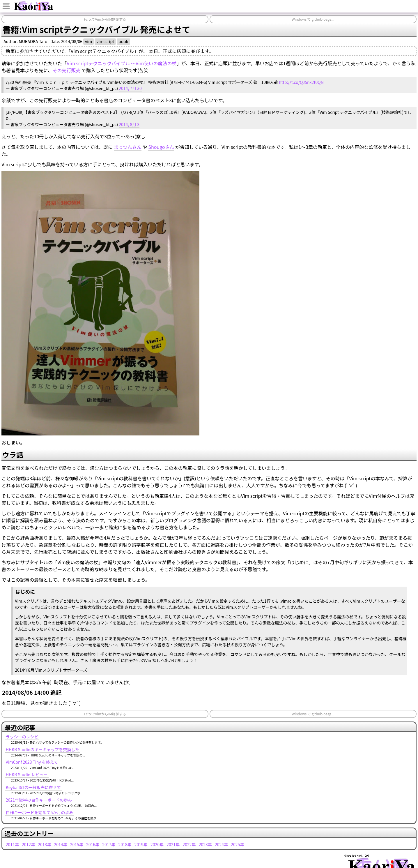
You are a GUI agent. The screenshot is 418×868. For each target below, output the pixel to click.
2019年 (141, 844)
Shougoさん (161, 147)
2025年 (237, 844)
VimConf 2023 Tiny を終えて (32, 762)
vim (88, 41)
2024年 (221, 844)
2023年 (205, 844)
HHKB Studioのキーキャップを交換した (43, 749)
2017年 (109, 844)
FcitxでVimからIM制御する (105, 19)
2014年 (61, 844)
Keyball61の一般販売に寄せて (33, 787)
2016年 (93, 844)
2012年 (28, 844)
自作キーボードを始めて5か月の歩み (40, 812)
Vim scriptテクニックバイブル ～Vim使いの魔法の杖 (122, 63)
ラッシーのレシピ (22, 737)
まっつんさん (128, 147)
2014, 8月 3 (129, 124)
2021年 (173, 844)
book (123, 41)
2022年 (189, 844)
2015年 (77, 844)
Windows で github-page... (313, 19)
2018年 (125, 844)
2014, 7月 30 (130, 88)
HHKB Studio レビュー (27, 775)
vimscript (105, 41)
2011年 (12, 844)
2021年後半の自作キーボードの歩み (39, 800)
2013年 (44, 844)
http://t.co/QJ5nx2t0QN (301, 82)
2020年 (157, 844)
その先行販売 (67, 70)
